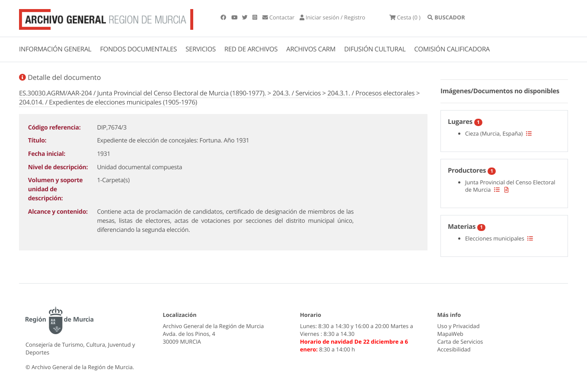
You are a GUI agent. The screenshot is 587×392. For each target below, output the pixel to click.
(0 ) (405, 17)
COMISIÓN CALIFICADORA (452, 49)
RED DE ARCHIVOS (251, 49)
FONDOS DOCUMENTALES (138, 49)
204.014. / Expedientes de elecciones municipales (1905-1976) (108, 102)
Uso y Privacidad (459, 326)
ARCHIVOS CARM (311, 49)
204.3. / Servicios (297, 93)
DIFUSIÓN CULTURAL (375, 49)
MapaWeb (450, 334)
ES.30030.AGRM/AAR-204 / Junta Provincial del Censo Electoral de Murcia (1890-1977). (142, 93)
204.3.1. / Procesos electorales (371, 93)
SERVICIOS (201, 49)
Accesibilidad (454, 349)
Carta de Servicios (460, 341)
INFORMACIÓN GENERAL (55, 49)
